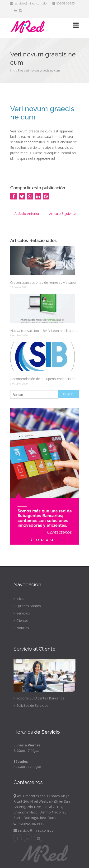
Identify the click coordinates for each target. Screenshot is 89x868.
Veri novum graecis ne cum (42, 113)
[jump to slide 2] (42, 540)
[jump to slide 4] (52, 540)
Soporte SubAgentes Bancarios (39, 698)
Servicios (22, 613)
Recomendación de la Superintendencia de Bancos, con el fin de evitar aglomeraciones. (45, 379)
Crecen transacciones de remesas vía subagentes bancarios (45, 282)
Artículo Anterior (25, 214)
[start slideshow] (32, 540)
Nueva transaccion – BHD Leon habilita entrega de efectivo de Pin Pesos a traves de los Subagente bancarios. (45, 331)
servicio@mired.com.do (28, 3)
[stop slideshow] (57, 540)
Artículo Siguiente (64, 214)
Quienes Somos (27, 606)
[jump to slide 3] (47, 540)
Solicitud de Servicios (31, 705)
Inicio (14, 70)
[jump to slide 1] (37, 540)
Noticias (21, 628)
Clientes (21, 620)
